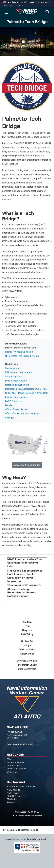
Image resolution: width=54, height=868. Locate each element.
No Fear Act (27, 641)
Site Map (27, 622)
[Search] (48, 12)
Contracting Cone (14, 377)
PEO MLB (11, 802)
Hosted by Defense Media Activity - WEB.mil (26, 839)
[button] (13, 5)
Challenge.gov (12, 368)
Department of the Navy (27, 816)
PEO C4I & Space (15, 796)
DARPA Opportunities (16, 381)
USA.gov (27, 646)
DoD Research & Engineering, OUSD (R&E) (26, 389)
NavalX (9, 405)
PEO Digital (12, 799)
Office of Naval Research (18, 409)
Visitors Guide (13, 766)
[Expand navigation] (6, 12)
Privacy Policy (27, 654)
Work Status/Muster (16, 769)
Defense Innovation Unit (17, 385)
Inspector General (15, 762)
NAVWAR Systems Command (21, 787)
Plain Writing (27, 634)
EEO (9, 759)
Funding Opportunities (16, 397)
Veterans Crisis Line (27, 661)
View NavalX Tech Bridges (27, 465)
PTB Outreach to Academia (19, 372)
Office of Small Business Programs (23, 414)
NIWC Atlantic (13, 790)
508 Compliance (27, 650)
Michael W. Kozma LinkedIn (19, 352)
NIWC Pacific (13, 793)
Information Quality (27, 665)
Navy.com (27, 630)
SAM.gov (10, 418)
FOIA (27, 626)
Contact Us (12, 772)
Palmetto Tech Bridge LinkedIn (22, 356)
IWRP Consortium (14, 401)
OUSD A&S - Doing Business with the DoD (26, 393)
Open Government (27, 669)
